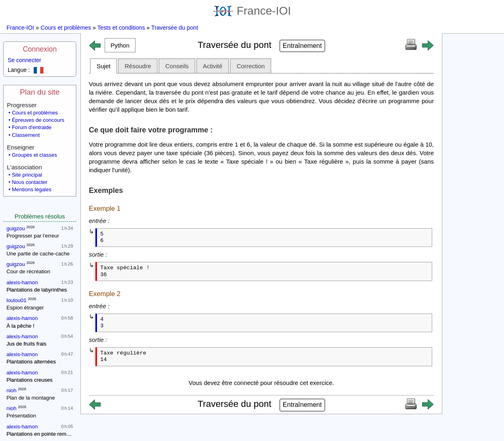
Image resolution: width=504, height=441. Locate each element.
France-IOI (252, 11)
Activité (213, 66)
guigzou (16, 228)
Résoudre (138, 66)
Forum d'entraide (32, 127)
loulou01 (16, 300)
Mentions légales (32, 189)
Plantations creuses (29, 380)
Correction (251, 66)
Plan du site (40, 92)
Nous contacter (29, 182)
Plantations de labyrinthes (37, 290)
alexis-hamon (22, 282)
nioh (12, 390)
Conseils (177, 66)
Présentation (21, 416)
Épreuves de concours (38, 120)
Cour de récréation (28, 271)
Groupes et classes (34, 155)
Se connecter (25, 60)
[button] (120, 45)
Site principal (27, 175)
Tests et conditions (121, 28)
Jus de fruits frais (26, 344)
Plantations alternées (31, 362)
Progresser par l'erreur (33, 236)
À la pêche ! (20, 326)
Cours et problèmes (66, 28)
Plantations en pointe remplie (41, 434)
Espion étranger (25, 308)
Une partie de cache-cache (38, 254)
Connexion (40, 49)
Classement (26, 135)
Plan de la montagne (31, 398)
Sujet (103, 66)
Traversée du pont (175, 28)
